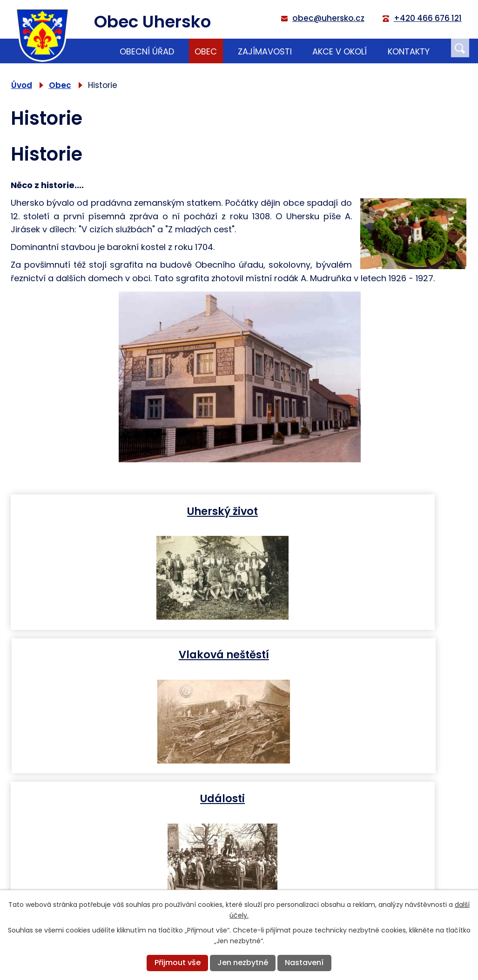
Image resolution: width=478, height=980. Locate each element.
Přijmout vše (178, 963)
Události (123, 654)
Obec (206, 51)
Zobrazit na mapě (383, 885)
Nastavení (304, 963)
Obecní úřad (147, 51)
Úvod (93, 51)
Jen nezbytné (243, 963)
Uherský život (123, 511)
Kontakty (409, 51)
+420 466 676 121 (174, 881)
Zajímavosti (265, 51)
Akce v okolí (340, 51)
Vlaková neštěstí (357, 511)
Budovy (357, 654)
